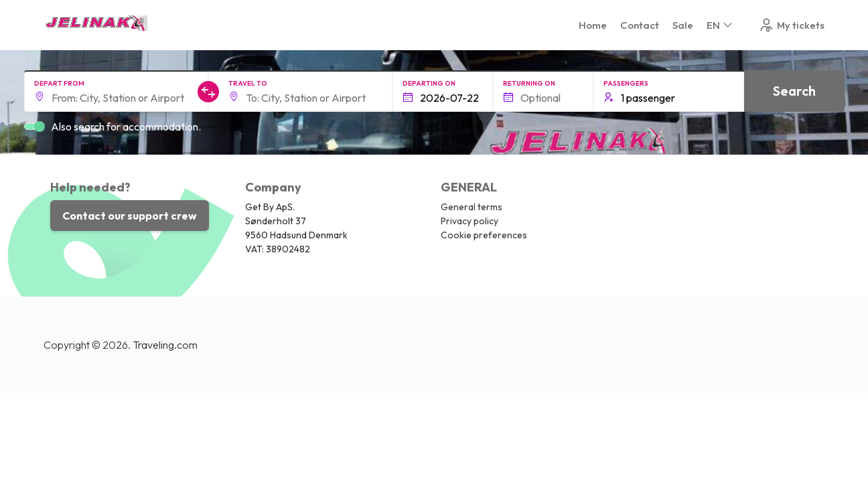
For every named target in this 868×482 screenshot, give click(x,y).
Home (593, 25)
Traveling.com (165, 345)
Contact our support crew (130, 216)
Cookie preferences (484, 235)
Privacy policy (469, 221)
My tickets (791, 25)
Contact (640, 25)
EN (720, 25)
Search (794, 91)
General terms (472, 207)
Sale (683, 25)
